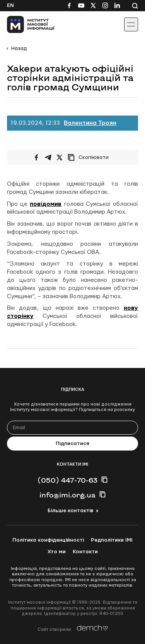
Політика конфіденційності (48, 540)
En (10, 5)
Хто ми (57, 552)
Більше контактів (70, 511)
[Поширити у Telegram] (48, 157)
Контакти (85, 552)
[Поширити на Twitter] (60, 157)
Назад (19, 48)
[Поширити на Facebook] (36, 157)
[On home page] (23, 24)
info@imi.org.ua (67, 495)
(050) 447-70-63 (67, 480)
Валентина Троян (90, 123)
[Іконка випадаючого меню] (131, 24)
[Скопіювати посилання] (90, 157)
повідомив (46, 204)
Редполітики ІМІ (112, 540)
